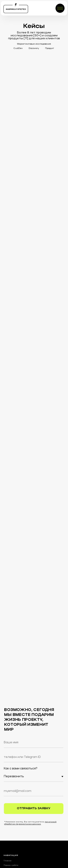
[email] (34, 791)
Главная (8, 861)
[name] (34, 743)
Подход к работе (11, 865)
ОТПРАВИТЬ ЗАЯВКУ (34, 808)
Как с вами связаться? (21, 769)
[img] (16, 8)
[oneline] (34, 757)
